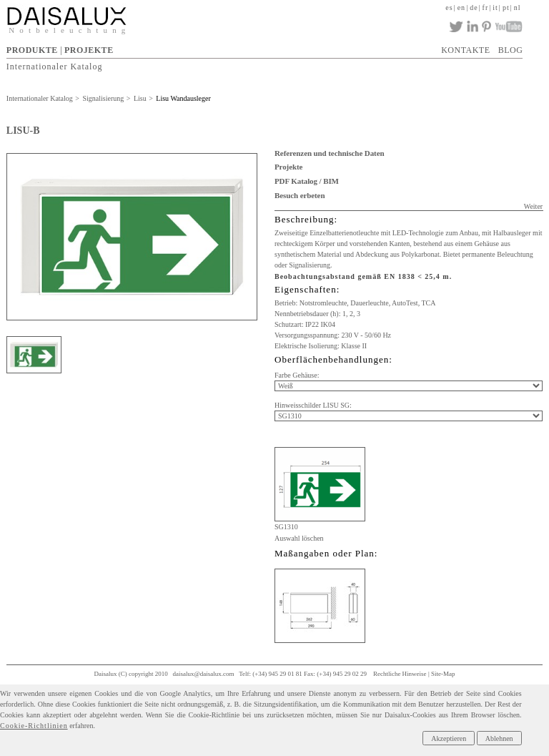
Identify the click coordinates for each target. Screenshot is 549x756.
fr (486, 8)
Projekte (288, 167)
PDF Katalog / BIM (307, 181)
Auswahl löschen (299, 538)
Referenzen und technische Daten (329, 153)
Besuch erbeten (300, 195)
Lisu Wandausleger (183, 98)
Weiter (533, 206)
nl (518, 8)
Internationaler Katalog (55, 66)
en (461, 8)
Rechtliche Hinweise (400, 674)
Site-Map (443, 674)
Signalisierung (103, 98)
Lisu (140, 98)
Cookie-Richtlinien (34, 726)
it (495, 8)
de (474, 8)
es (449, 8)
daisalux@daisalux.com (204, 674)
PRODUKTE (32, 50)
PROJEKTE (89, 50)
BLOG (511, 50)
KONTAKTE (465, 50)
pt (506, 8)
